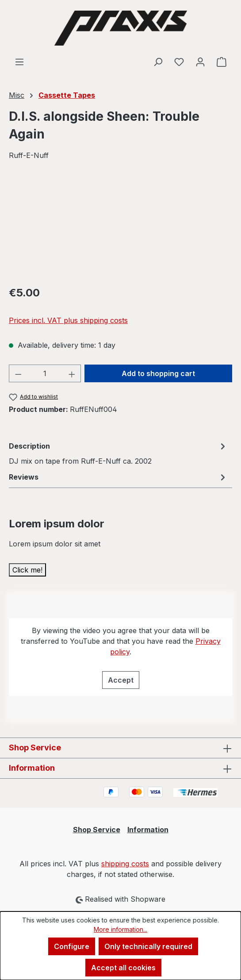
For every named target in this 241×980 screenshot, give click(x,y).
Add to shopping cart (158, 373)
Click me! (27, 570)
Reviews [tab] (118, 477)
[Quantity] (45, 373)
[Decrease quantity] (18, 373)
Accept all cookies (123, 968)
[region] (120, 228)
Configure (72, 946)
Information (148, 830)
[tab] (118, 453)
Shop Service (97, 830)
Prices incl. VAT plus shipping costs (68, 320)
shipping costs (125, 864)
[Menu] (19, 61)
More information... (120, 929)
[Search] (158, 61)
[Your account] (200, 61)
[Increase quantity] (72, 373)
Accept (121, 680)
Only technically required (148, 946)
